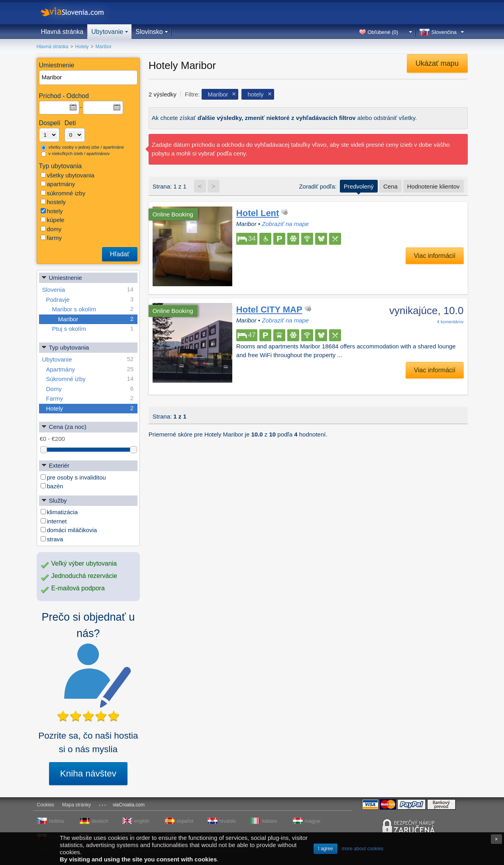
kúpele (53, 220)
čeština (57, 821)
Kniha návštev (88, 774)
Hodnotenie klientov (433, 186)
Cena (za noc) (64, 426)
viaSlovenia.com (79, 12)
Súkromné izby (90, 379)
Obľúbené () (383, 32)
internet (54, 521)
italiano (270, 821)
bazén (52, 486)
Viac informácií (435, 256)
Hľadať (120, 254)
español (185, 821)
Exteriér (55, 465)
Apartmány (90, 369)
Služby (54, 500)
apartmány (58, 184)
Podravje (90, 300)
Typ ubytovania (65, 347)
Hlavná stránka (62, 32)
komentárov (450, 322)
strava (52, 539)
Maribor (96, 319)
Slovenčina (444, 32)
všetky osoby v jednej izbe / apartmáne (83, 147)
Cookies (46, 805)
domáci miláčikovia (69, 530)
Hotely (90, 408)
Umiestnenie (62, 277)
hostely (53, 202)
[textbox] (89, 78)
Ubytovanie (107, 32)
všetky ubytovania (68, 175)
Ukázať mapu (437, 63)
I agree (325, 849)
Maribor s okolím (93, 309)
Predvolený (359, 186)
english (142, 821)
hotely (52, 211)
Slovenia (88, 290)
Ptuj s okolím (93, 329)
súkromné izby (63, 193)
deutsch (100, 821)
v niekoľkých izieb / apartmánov (76, 154)
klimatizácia (59, 512)
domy (51, 229)
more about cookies (363, 849)
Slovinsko (149, 32)
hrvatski (228, 821)
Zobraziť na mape (285, 224)
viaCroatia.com (129, 805)
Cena (390, 186)
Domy (90, 389)
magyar (313, 821)
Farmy (90, 398)
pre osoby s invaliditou (73, 477)
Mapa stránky (76, 805)
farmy (51, 238)
